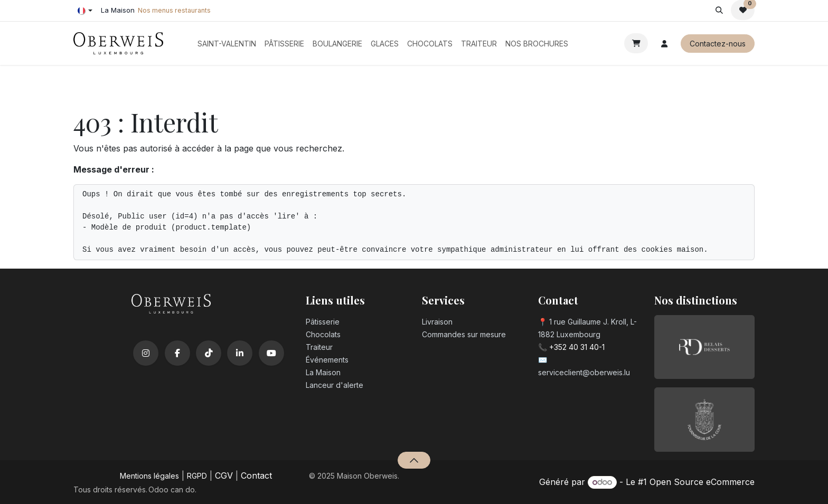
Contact (256, 476)
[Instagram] (146, 353)
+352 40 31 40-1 (577, 347)
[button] (719, 10)
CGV (224, 476)
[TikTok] (209, 353)
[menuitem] (227, 44)
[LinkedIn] (240, 353)
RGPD (197, 476)
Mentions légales (149, 476)
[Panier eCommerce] (636, 43)
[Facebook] (177, 353)
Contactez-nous (718, 44)
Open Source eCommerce (702, 482)
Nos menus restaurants (174, 10)
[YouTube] (271, 353)
